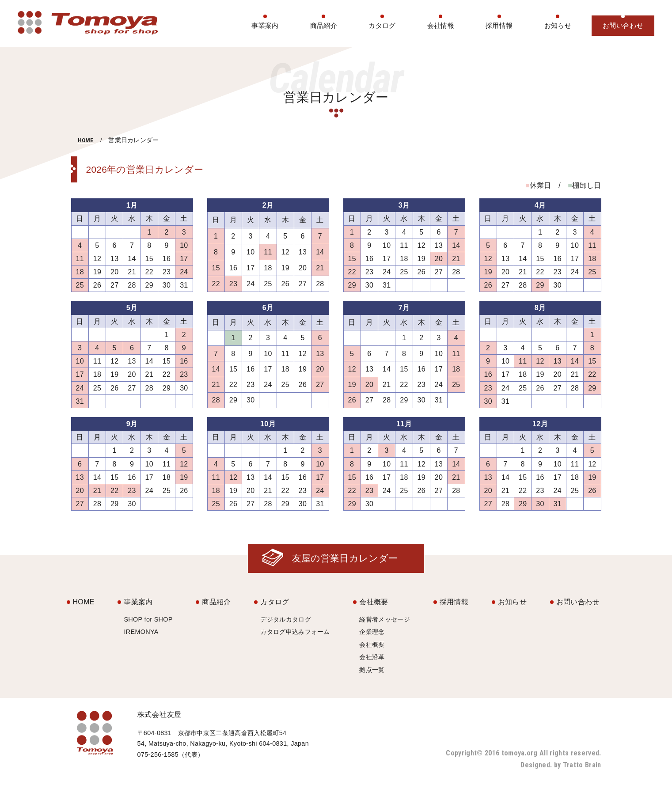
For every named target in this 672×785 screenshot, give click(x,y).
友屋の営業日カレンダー (345, 558)
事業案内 (265, 25)
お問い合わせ (623, 25)
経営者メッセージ (385, 619)
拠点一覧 (372, 670)
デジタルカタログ (286, 619)
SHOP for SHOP (148, 619)
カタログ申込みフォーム (295, 632)
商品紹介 (324, 25)
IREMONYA (141, 632)
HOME (86, 140)
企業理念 (372, 632)
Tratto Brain (582, 765)
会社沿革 (372, 657)
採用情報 (499, 25)
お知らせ (558, 25)
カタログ (382, 25)
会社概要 (374, 602)
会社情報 (441, 25)
